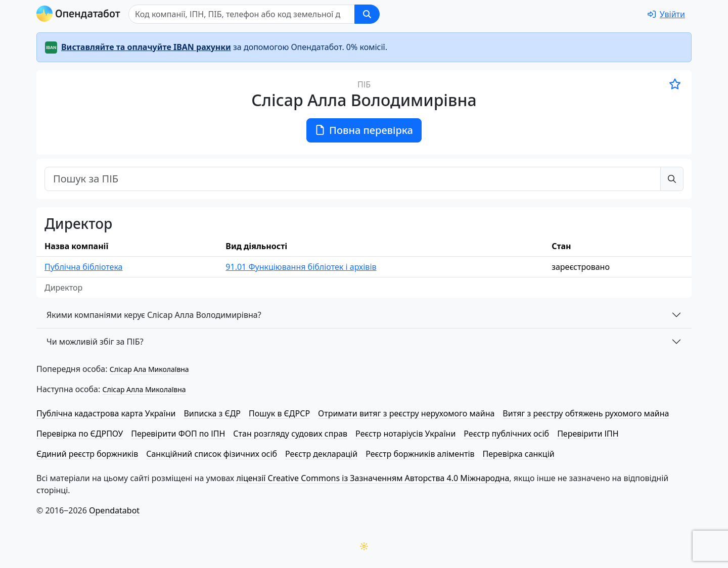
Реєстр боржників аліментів (420, 454)
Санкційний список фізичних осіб (212, 454)
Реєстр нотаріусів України (405, 434)
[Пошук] (242, 14)
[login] (666, 14)
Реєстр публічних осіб (506, 434)
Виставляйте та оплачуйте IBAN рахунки (146, 47)
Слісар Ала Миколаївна (149, 369)
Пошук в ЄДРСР (279, 413)
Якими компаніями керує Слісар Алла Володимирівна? (154, 315)
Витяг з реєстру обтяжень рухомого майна (586, 413)
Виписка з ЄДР (212, 413)
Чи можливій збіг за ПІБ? (95, 342)
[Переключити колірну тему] (364, 546)
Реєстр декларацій (321, 454)
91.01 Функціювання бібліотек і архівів (301, 267)
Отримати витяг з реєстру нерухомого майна (406, 413)
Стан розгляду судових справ (290, 434)
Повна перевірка (364, 130)
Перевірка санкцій (519, 454)
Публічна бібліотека (84, 267)
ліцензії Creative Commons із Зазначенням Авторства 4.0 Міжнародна (373, 478)
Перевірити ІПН (588, 434)
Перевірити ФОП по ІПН (178, 434)
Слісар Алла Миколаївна (144, 389)
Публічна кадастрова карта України (106, 413)
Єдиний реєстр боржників (87, 454)
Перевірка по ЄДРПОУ (80, 434)
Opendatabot (114, 510)
